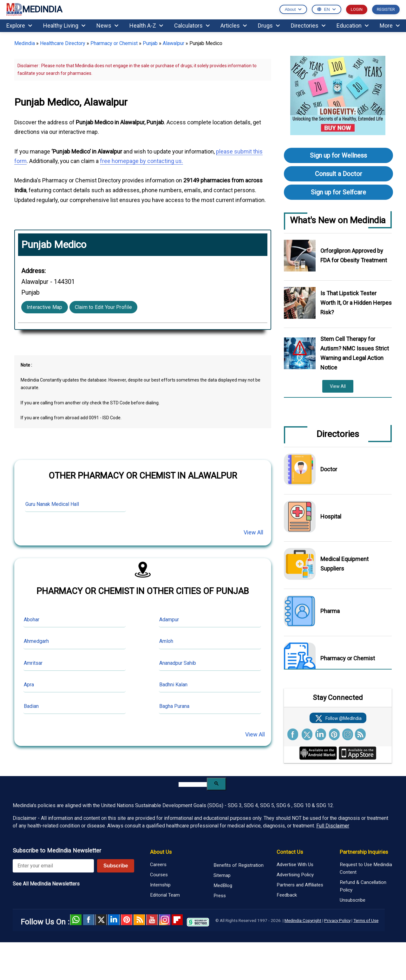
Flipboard (177, 920)
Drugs (269, 26)
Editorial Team (165, 895)
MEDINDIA (34, 10)
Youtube (152, 920)
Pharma (330, 611)
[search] (193, 784)
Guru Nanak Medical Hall (52, 504)
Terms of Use (366, 920)
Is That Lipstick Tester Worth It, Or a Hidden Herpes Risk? (356, 303)
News (107, 26)
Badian (31, 706)
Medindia (25, 43)
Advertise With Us (295, 865)
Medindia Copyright (303, 920)
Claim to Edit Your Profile (103, 307)
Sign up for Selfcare (338, 192)
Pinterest (127, 920)
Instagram (165, 920)
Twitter (101, 920)
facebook (88, 920)
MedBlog (223, 885)
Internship (160, 885)
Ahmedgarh (36, 641)
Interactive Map (45, 307)
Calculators (192, 26)
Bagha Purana (174, 706)
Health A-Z (146, 26)
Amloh (166, 641)
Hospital (331, 516)
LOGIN (357, 9)
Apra (29, 685)
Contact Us (290, 852)
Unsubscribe (353, 900)
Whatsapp (76, 920)
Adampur (169, 620)
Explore (19, 26)
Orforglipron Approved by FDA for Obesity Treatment (354, 255)
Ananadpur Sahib (178, 663)
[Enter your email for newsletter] (53, 866)
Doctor (329, 469)
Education (353, 26)
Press (220, 896)
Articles (234, 26)
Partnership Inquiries (364, 852)
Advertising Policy (295, 875)
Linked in (114, 920)
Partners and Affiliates (300, 885)
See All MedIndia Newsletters (46, 884)
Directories (308, 26)
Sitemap (222, 875)
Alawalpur (174, 43)
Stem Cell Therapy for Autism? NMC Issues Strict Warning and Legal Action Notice (355, 353)
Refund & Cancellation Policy (363, 886)
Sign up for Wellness (338, 155)
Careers (158, 865)
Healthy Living (64, 26)
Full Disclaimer (333, 826)
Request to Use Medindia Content (366, 868)
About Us (161, 852)
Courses (159, 875)
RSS (139, 920)
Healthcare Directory (63, 43)
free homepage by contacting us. (141, 161)
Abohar (32, 620)
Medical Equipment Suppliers (344, 564)
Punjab (150, 43)
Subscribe (116, 866)
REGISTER (386, 9)
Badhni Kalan (173, 685)
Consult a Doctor (339, 174)
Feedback (287, 895)
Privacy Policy (337, 920)
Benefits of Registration (239, 865)
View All (253, 532)
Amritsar (33, 663)
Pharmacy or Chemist (114, 43)
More (390, 26)
